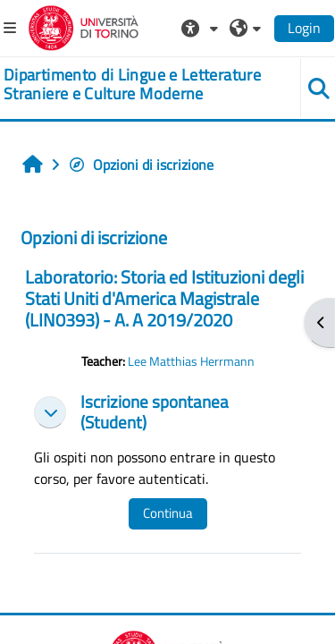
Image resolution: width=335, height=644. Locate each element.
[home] (140, 85)
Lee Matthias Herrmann (191, 361)
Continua (168, 513)
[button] (202, 28)
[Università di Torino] (84, 26)
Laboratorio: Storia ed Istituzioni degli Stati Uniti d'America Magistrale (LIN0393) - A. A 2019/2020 (164, 298)
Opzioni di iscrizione (141, 165)
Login (304, 28)
